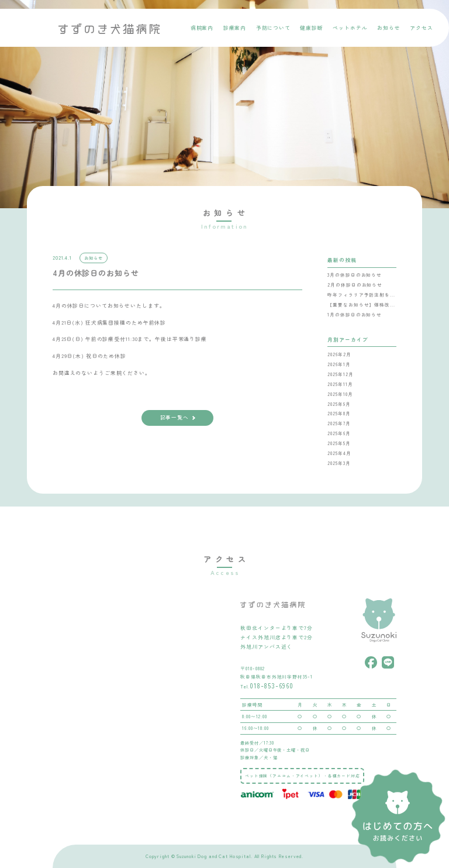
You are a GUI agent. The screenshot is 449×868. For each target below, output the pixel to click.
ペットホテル (350, 28)
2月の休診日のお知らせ (355, 285)
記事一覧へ (175, 417)
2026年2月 (339, 354)
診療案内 (235, 28)
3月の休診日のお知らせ (355, 275)
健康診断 (312, 28)
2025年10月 (340, 394)
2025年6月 (339, 433)
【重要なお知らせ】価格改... (361, 304)
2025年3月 (339, 463)
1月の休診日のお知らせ (355, 314)
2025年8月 (339, 413)
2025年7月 (339, 423)
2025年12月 (340, 374)
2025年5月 (339, 443)
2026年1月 (339, 364)
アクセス (422, 28)
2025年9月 (339, 404)
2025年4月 (339, 453)
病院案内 (202, 28)
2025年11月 (340, 384)
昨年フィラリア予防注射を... (361, 294)
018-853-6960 (272, 686)
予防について (273, 28)
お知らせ (389, 28)
